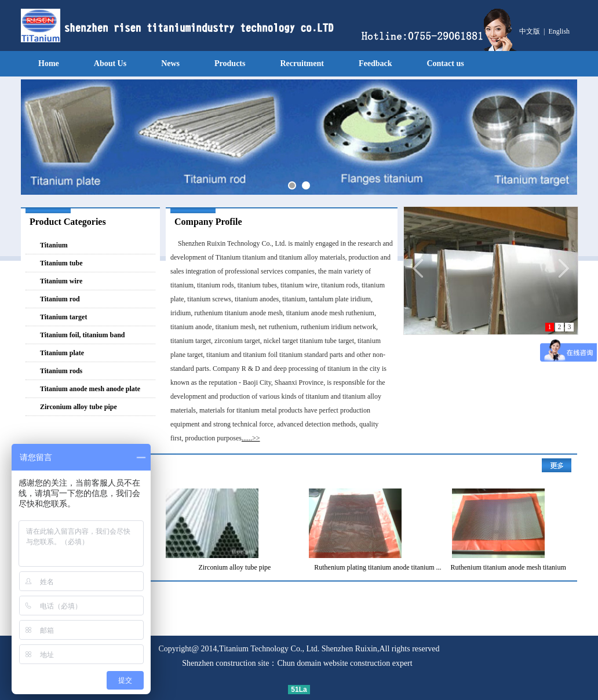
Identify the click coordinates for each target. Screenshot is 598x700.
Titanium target (63, 317)
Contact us (445, 63)
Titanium (54, 245)
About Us (110, 63)
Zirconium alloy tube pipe (79, 407)
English (559, 31)
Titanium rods (61, 371)
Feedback (375, 63)
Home (49, 63)
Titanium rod (60, 299)
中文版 (530, 31)
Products (230, 63)
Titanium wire (61, 281)
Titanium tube (61, 263)
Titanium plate (62, 353)
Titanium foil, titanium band (82, 335)
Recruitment (302, 63)
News (170, 63)
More (557, 465)
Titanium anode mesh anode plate (90, 389)
